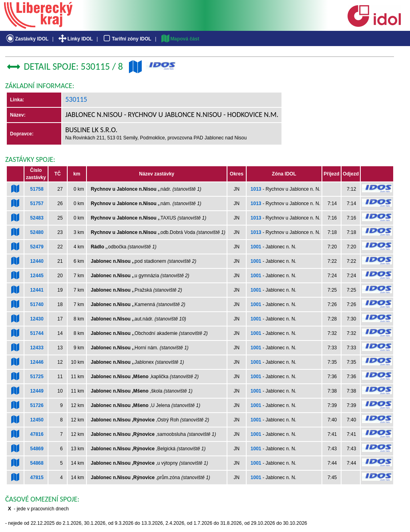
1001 (256, 247)
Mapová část (180, 39)
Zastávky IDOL (27, 39)
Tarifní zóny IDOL (127, 39)
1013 (256, 189)
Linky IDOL (75, 39)
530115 (76, 99)
